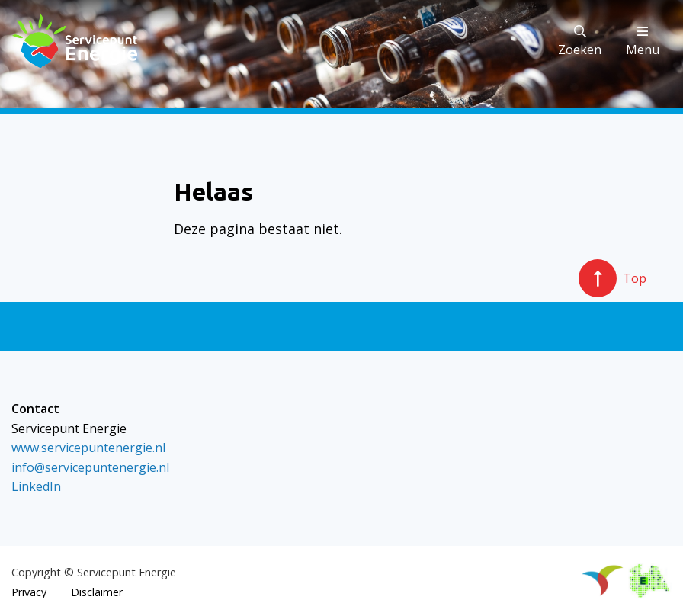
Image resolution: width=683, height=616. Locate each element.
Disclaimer (97, 592)
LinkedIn (36, 486)
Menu (643, 42)
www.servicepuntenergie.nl (88, 448)
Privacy (29, 592)
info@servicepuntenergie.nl (90, 467)
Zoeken (580, 42)
